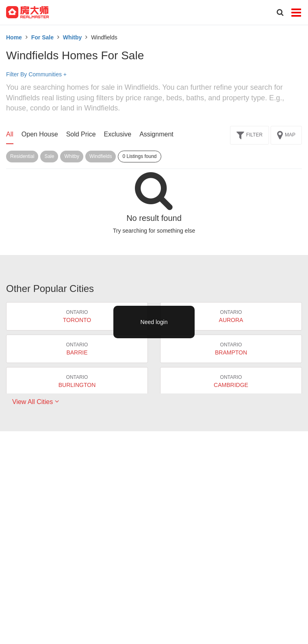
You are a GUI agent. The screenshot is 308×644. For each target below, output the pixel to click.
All (10, 134)
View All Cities (36, 402)
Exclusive (118, 134)
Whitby (73, 37)
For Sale (42, 37)
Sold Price (81, 134)
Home (14, 37)
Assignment (156, 134)
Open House (40, 134)
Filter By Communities (36, 74)
